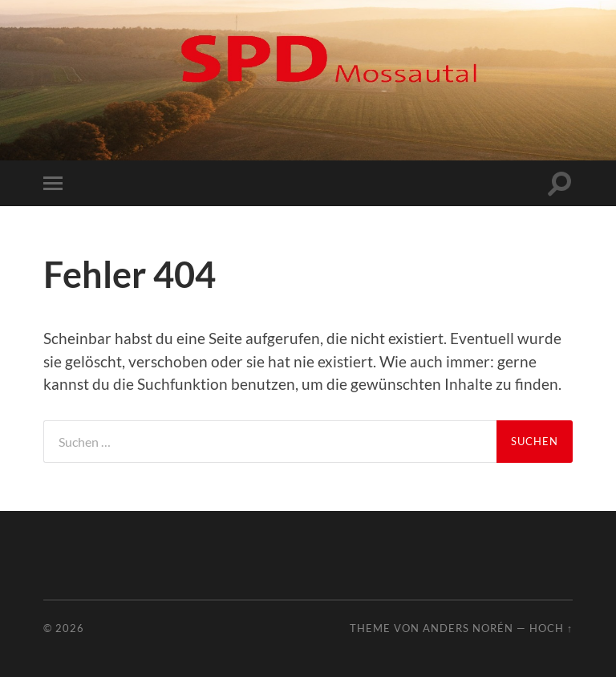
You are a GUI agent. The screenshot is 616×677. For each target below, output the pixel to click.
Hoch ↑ (551, 628)
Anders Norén (468, 628)
